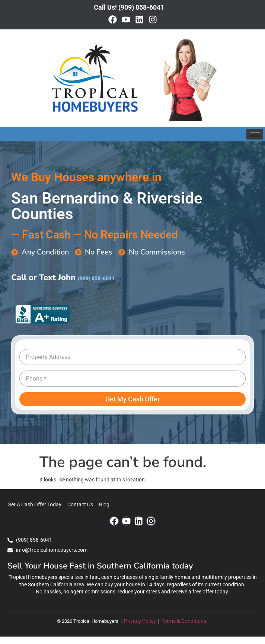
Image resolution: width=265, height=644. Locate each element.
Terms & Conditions (185, 621)
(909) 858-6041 (96, 278)
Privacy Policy (141, 621)
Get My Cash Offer (132, 399)
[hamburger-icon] (255, 134)
